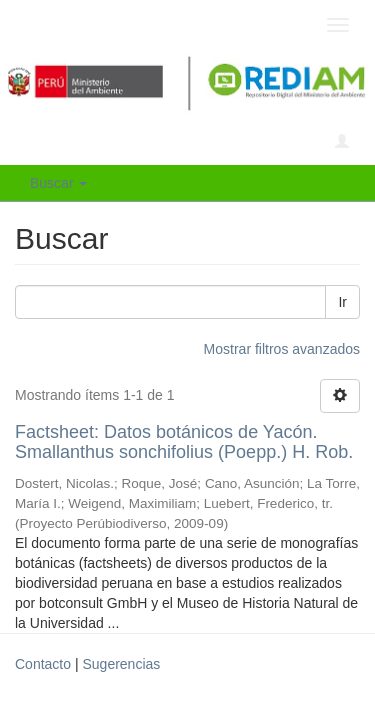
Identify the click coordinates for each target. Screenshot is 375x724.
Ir (342, 302)
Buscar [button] (58, 183)
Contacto (43, 664)
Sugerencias (121, 664)
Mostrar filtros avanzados (282, 349)
